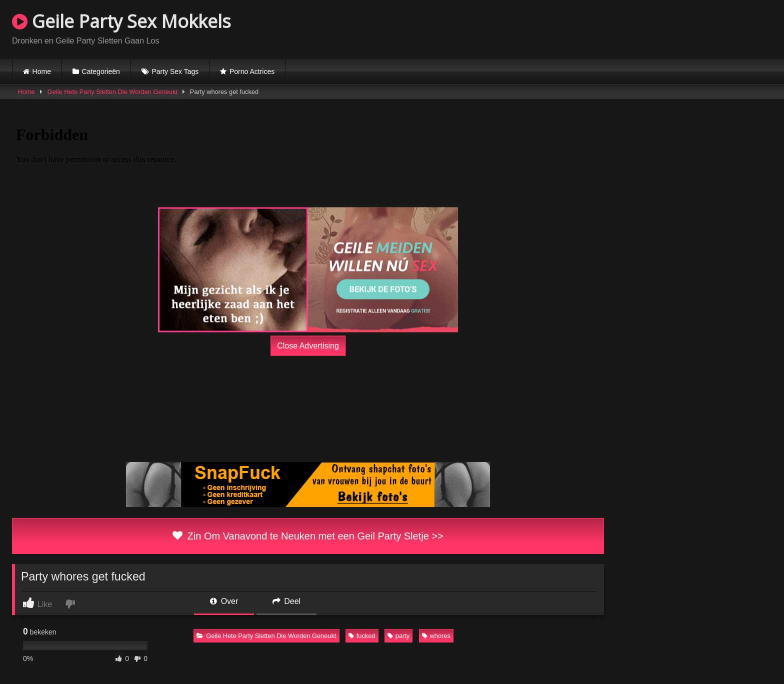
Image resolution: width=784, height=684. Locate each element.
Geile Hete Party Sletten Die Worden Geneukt (112, 92)
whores (436, 636)
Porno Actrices (252, 71)
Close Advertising (308, 346)
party (398, 636)
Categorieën (101, 71)
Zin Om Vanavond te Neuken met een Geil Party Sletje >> (308, 536)
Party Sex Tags (175, 71)
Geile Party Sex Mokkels (121, 21)
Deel (286, 601)
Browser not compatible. (655, 28)
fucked (362, 636)
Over (224, 601)
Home (42, 71)
